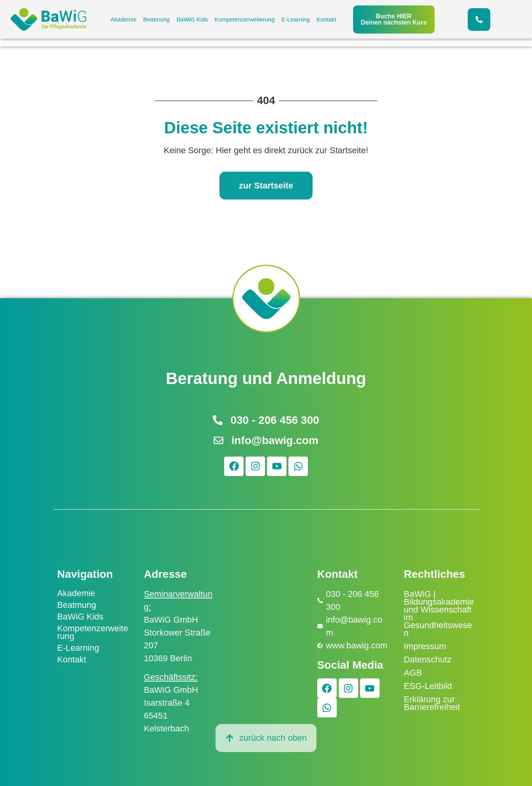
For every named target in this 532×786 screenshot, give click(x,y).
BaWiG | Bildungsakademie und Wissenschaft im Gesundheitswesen (439, 613)
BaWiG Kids (192, 19)
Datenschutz (428, 659)
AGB (413, 673)
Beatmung (156, 19)
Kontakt (326, 19)
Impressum (425, 646)
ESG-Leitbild (428, 686)
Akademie (124, 19)
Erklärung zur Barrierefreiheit (432, 703)
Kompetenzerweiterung (245, 19)
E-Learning (296, 19)
